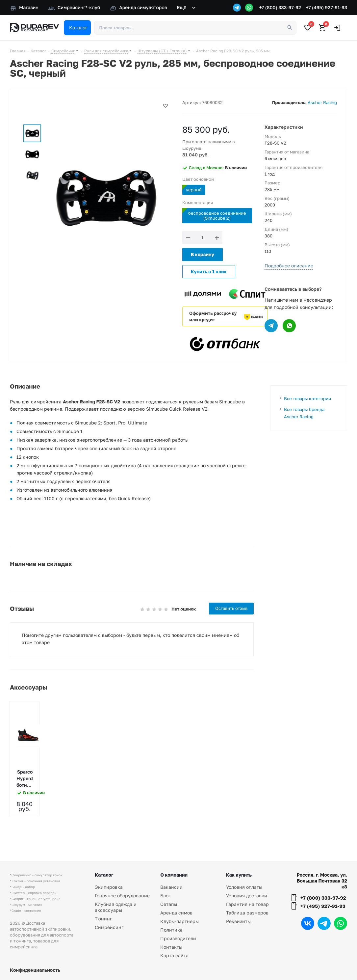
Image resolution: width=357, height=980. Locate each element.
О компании (174, 875)
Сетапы (169, 904)
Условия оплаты (244, 887)
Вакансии (171, 887)
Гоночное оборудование (122, 896)
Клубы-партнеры (179, 921)
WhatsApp (341, 923)
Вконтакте (308, 923)
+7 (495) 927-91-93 (327, 7)
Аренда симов (176, 913)
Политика (171, 930)
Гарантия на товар (247, 904)
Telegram (324, 923)
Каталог (104, 875)
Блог (165, 896)
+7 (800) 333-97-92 (280, 7)
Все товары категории (307, 398)
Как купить (239, 875)
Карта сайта (174, 955)
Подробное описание (289, 266)
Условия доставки (247, 896)
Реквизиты (238, 921)
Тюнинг (103, 919)
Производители (178, 938)
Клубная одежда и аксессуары (116, 907)
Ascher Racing (322, 102)
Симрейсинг (109, 927)
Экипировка (109, 887)
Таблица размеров (247, 913)
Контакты (171, 947)
